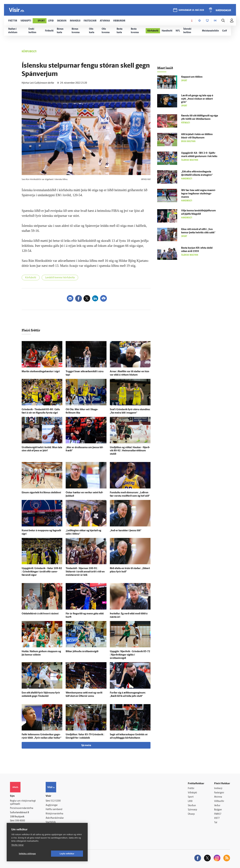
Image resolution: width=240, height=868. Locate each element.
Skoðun (192, 806)
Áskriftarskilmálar (55, 818)
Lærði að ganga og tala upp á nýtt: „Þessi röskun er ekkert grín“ (197, 99)
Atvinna (218, 797)
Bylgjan (218, 810)
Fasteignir (219, 793)
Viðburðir (219, 801)
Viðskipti (192, 793)
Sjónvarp (192, 810)
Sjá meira (86, 746)
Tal (216, 823)
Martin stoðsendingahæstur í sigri (41, 372)
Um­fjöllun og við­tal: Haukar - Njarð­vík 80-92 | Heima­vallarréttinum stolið (130, 451)
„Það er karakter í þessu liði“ (126, 531)
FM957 (218, 814)
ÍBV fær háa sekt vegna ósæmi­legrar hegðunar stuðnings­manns (198, 194)
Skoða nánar (17, 845)
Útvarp (191, 814)
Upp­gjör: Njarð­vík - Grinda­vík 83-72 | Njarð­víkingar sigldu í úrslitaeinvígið (130, 655)
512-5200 (56, 801)
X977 (217, 818)
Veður (217, 806)
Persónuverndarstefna (22, 808)
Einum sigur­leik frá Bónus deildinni (41, 493)
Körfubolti (31, 278)
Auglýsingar (52, 805)
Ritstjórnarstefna (54, 814)
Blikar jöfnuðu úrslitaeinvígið (82, 652)
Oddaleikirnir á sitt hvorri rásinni (40, 614)
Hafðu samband (54, 809)
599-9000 (20, 821)
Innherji (218, 788)
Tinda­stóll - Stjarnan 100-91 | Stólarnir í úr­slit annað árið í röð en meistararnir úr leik (85, 572)
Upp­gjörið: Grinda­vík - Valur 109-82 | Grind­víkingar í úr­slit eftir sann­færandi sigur (42, 572)
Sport (191, 797)
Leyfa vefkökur (67, 854)
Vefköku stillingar (27, 854)
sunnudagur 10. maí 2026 (191, 10)
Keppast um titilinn (192, 77)
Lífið (190, 801)
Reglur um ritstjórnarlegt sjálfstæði (23, 803)
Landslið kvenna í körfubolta (60, 278)
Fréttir (191, 788)
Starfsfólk (51, 822)
